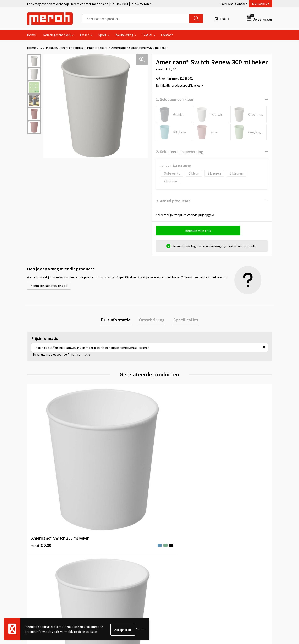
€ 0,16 (225, 463)
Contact (241, 4)
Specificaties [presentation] (183, 320)
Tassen (85, 35)
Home (31, 35)
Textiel (147, 35)
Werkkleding (124, 35)
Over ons (227, 4)
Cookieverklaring (227, 539)
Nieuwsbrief (261, 4)
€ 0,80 (41, 463)
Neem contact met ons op (49, 286)
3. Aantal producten (173, 201)
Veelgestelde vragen (108, 539)
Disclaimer (223, 551)
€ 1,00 (164, 463)
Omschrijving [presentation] (152, 320)
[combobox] (136, 19)
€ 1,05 (102, 463)
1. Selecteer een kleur (175, 99)
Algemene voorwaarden (232, 526)
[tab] (118, 320)
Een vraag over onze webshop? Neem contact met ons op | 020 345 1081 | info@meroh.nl (90, 4)
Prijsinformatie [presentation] (118, 320)
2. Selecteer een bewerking (180, 152)
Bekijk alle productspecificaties (180, 85)
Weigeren (140, 630)
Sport (102, 35)
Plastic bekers (97, 48)
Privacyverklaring (228, 545)
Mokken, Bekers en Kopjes (64, 48)
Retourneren (164, 532)
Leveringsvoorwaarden (231, 532)
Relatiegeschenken (57, 35)
